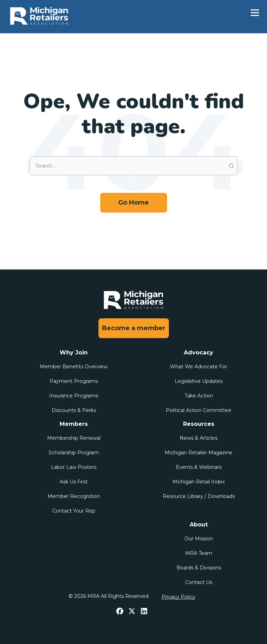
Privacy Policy (178, 597)
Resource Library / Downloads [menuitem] (199, 496)
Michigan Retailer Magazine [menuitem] (199, 453)
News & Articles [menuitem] (199, 438)
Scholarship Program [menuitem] (74, 453)
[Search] (133, 166)
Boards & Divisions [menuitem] (199, 568)
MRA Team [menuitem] (199, 553)
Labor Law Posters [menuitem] (74, 467)
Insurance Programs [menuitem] (74, 396)
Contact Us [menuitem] (199, 582)
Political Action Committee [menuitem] (199, 410)
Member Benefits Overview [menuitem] (74, 367)
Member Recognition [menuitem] (74, 496)
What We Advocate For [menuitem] (199, 367)
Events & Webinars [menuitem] (199, 467)
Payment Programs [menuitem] (74, 381)
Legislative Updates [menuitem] (199, 381)
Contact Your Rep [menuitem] (74, 511)
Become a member (134, 328)
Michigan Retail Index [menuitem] (199, 482)
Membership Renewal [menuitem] (74, 438)
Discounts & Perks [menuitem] (74, 410)
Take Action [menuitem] (199, 396)
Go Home (133, 203)
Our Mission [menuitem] (199, 539)
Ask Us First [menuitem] (74, 482)
